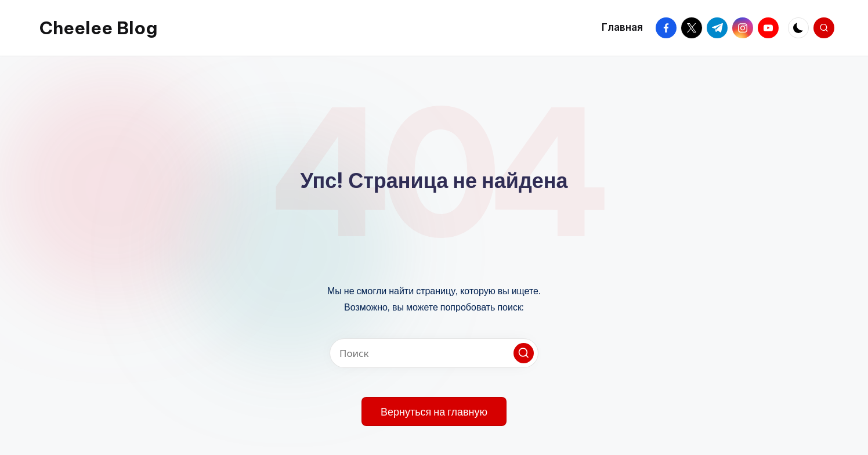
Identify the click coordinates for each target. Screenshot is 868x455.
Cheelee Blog (98, 28)
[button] (524, 353)
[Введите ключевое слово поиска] (434, 353)
